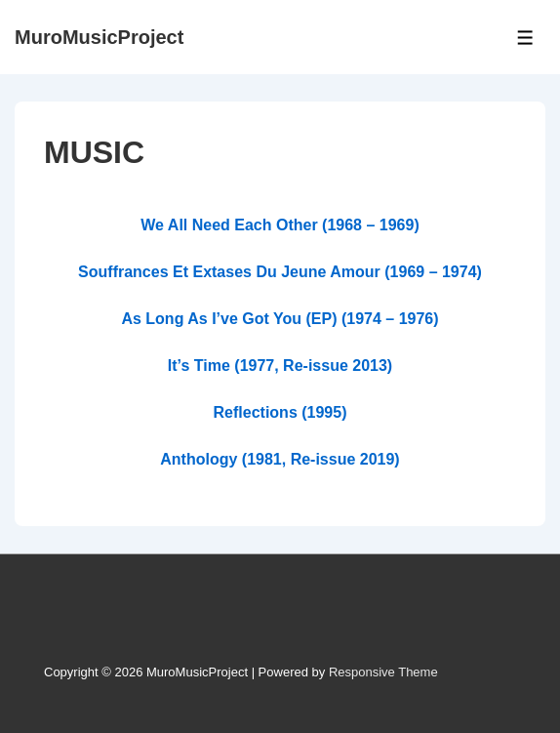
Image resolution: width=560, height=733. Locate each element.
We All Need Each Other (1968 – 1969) (280, 225)
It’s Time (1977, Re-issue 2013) (280, 366)
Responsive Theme (383, 672)
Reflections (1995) (280, 412)
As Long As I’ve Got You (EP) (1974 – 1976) (280, 319)
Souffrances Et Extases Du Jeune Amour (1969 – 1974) (280, 272)
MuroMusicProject (99, 37)
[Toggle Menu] (525, 38)
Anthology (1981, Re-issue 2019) (280, 459)
